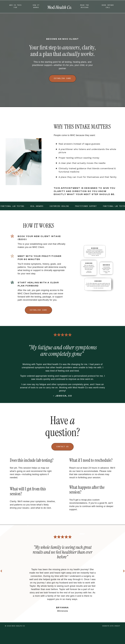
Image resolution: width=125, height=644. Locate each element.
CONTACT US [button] (62, 450)
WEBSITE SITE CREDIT (111, 640)
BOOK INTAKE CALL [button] (108, 6)
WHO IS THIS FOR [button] (15, 6)
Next (124, 581)
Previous (1, 581)
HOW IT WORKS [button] (36, 6)
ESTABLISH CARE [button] (62, 79)
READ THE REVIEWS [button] (85, 6)
